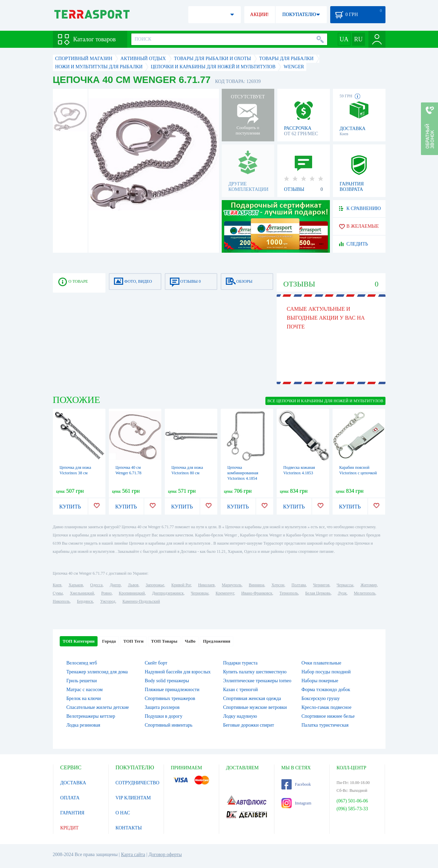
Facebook (296, 784)
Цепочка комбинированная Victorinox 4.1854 (243, 473)
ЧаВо (190, 641)
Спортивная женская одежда (252, 698)
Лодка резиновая (83, 725)
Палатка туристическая (325, 725)
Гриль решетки (82, 681)
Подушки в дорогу (163, 716)
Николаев (206, 585)
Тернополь (289, 593)
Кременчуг (225, 593)
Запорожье (155, 585)
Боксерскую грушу (321, 698)
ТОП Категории (79, 641)
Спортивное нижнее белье (328, 716)
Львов (133, 585)
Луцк (342, 593)
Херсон (278, 585)
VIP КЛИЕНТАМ (133, 798)
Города (109, 641)
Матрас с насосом (85, 690)
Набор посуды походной (326, 672)
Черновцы (200, 593)
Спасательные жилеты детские (98, 707)
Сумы (58, 593)
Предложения (217, 641)
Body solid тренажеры (167, 681)
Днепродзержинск (168, 593)
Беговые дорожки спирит (249, 725)
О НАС (123, 813)
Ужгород (108, 601)
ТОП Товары (164, 641)
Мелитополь (364, 593)
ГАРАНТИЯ (72, 813)
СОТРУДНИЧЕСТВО (138, 783)
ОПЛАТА (70, 798)
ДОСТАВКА (73, 783)
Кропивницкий (132, 593)
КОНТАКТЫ (129, 828)
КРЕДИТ (70, 828)
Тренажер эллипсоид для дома (97, 672)
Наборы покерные (320, 681)
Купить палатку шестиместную (255, 672)
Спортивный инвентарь (169, 725)
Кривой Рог (181, 585)
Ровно (106, 593)
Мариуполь (232, 585)
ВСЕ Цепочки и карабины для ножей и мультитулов (325, 401)
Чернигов (321, 585)
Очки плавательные (322, 663)
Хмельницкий (82, 593)
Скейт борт (156, 663)
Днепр (115, 585)
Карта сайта (133, 855)
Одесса (96, 585)
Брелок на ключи (84, 698)
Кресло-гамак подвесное (326, 707)
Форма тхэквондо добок (326, 690)
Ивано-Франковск (257, 593)
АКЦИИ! (259, 15)
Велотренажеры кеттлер (91, 716)
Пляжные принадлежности (172, 690)
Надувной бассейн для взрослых (178, 672)
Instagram (296, 803)
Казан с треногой (240, 690)
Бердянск (85, 601)
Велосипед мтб (82, 663)
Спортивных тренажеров (170, 698)
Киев (57, 585)
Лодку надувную (240, 716)
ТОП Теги (133, 641)
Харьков (76, 585)
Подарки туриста (240, 663)
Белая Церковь (318, 593)
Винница (256, 585)
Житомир (369, 585)
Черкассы (345, 585)
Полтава (299, 585)
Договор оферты (165, 855)
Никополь (61, 601)
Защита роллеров (162, 707)
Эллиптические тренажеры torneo (257, 681)
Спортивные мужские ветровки (255, 707)
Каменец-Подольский (141, 601)
